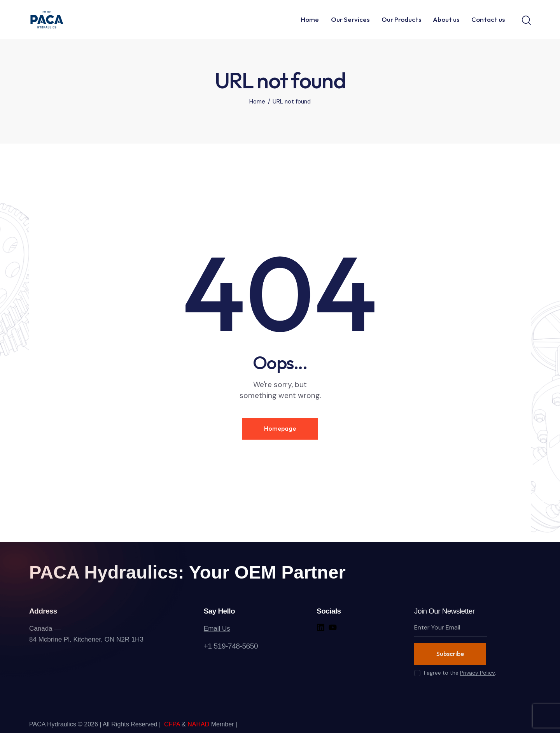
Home (257, 102)
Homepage (280, 428)
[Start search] (526, 21)
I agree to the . (460, 673)
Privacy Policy (478, 673)
